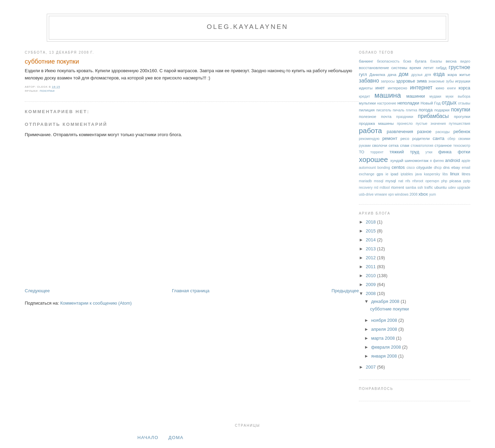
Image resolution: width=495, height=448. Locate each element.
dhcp (438, 168)
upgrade (464, 188)
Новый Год (430, 103)
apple (466, 161)
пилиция (367, 110)
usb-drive (366, 194)
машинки (416, 96)
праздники (405, 117)
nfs (408, 181)
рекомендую (369, 139)
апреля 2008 (385, 329)
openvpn (432, 181)
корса (464, 88)
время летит (421, 68)
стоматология (422, 146)
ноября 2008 (385, 320)
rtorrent (398, 187)
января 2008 (385, 356)
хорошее (373, 159)
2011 (371, 267)
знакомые (436, 81)
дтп (428, 74)
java (419, 174)
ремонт (390, 138)
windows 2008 (406, 194)
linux (455, 174)
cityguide (424, 167)
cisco (411, 168)
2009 (371, 285)
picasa (455, 181)
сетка (393, 145)
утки (429, 152)
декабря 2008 (386, 301)
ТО (362, 152)
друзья (417, 75)
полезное (367, 116)
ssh (420, 188)
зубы (450, 81)
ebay (456, 167)
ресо (405, 138)
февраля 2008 (387, 347)
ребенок (462, 132)
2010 (371, 276)
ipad (394, 174)
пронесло (405, 124)
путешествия (460, 124)
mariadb (365, 181)
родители (421, 138)
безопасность (388, 61)
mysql (391, 181)
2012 (371, 258)
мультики (367, 103)
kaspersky (432, 174)
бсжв (407, 61)
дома (176, 438)
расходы (443, 132)
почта (386, 116)
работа (370, 130)
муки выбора (458, 96)
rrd (376, 188)
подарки (442, 110)
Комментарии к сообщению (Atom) (96, 303)
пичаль (398, 110)
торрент (377, 152)
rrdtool (384, 188)
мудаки (435, 96)
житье (465, 74)
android (453, 160)
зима (422, 81)
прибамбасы (433, 116)
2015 (371, 231)
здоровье (406, 81)
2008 (371, 293)
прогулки (462, 116)
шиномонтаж (416, 160)
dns (446, 167)
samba (411, 188)
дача (392, 74)
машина (388, 95)
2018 (371, 222)
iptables (407, 174)
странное (443, 145)
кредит (365, 96)
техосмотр (462, 146)
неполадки (408, 103)
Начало (148, 438)
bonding (384, 168)
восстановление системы (383, 68)
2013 (371, 249)
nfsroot (418, 181)
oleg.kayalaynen (247, 27)
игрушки (463, 81)
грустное (459, 67)
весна (451, 61)
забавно (369, 81)
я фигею (437, 161)
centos (398, 167)
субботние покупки (52, 62)
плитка (412, 110)
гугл (363, 74)
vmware (381, 194)
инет (380, 88)
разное (424, 132)
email (466, 168)
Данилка (377, 74)
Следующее (37, 291)
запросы (388, 81)
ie (387, 174)
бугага (421, 61)
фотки (464, 152)
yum (432, 194)
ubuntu (441, 187)
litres (466, 174)
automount (367, 168)
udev (452, 188)
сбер (452, 139)
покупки (47, 91)
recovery (366, 188)
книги (451, 88)
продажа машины (376, 123)
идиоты (366, 88)
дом (404, 74)
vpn (391, 194)
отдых (449, 103)
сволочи (379, 145)
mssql (379, 181)
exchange (367, 174)
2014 (371, 240)
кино (440, 88)
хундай (397, 160)
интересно (398, 88)
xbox (423, 194)
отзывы (464, 103)
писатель (384, 110)
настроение (387, 103)
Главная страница (191, 291)
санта (439, 138)
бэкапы (436, 61)
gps (380, 174)
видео (465, 61)
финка (445, 152)
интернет (421, 88)
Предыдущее (345, 291)
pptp (467, 181)
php (444, 181)
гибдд (441, 68)
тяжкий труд (404, 152)
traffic (428, 188)
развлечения (400, 132)
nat (401, 181)
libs (445, 174)
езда (439, 74)
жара (452, 74)
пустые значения (431, 124)
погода (426, 110)
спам (405, 145)
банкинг (366, 61)
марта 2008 (384, 338)
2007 (371, 367)
